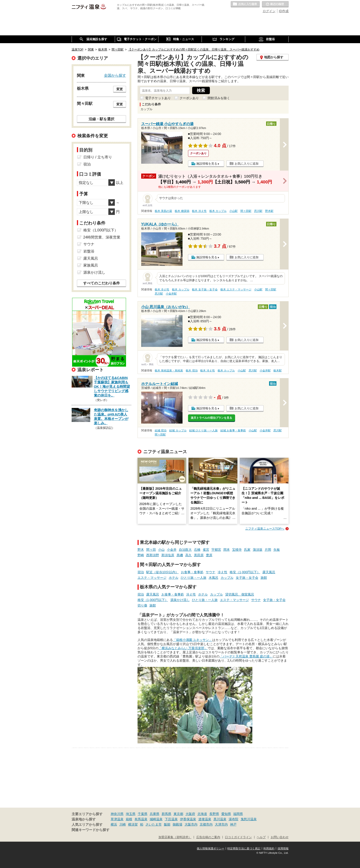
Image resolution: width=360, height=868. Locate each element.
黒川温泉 (220, 819)
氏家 (247, 550)
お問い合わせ (280, 837)
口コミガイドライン (238, 837)
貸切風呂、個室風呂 (240, 594)
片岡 (268, 550)
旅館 (264, 578)
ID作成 (284, 11)
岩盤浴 (89, 251)
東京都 (178, 814)
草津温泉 (117, 819)
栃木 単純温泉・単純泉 (169, 371)
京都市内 (206, 824)
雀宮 (206, 550)
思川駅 (258, 211)
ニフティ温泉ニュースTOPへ (265, 529)
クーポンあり (189, 98)
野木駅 (269, 211)
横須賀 (133, 824)
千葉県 (143, 814)
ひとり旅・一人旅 (194, 578)
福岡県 (238, 814)
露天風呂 (269, 572)
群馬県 (166, 814)
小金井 (172, 550)
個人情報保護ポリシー (211, 848)
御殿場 (177, 824)
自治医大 (185, 550)
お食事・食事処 (192, 572)
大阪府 (190, 814)
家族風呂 (91, 265)
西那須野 (153, 555)
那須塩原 (168, 555)
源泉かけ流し (180, 600)
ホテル (174, 578)
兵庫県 (155, 814)
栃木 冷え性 (199, 211)
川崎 (123, 824)
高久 (188, 555)
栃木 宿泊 (192, 371)
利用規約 (269, 848)
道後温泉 (205, 819)
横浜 (114, 824)
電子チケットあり (158, 98)
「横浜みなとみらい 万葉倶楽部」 (183, 648)
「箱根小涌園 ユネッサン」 (193, 640)
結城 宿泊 (161, 430)
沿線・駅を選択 (101, 119)
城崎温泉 (156, 819)
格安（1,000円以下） (245, 572)
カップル (227, 578)
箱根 (129, 819)
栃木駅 (278, 371)
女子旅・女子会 (247, 578)
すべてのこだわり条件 (101, 283)
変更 (120, 89)
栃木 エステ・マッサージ (236, 289)
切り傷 (142, 605)
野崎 (141, 555)
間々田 (151, 550)
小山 (161, 550)
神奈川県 (117, 814)
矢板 (277, 550)
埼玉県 (131, 814)
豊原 (209, 555)
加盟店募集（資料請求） (175, 837)
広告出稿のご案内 (208, 837)
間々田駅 (246, 211)
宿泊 (141, 572)
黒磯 (180, 555)
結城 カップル (178, 430)
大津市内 (221, 824)
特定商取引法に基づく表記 (244, 848)
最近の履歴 (275, 4)
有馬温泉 (141, 819)
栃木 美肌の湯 (163, 211)
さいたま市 (154, 824)
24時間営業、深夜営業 (102, 237)
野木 (141, 550)
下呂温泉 (171, 819)
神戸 (233, 824)
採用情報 (283, 848)
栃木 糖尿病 (182, 211)
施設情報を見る (207, 164)
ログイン (269, 11)
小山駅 (233, 211)
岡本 (227, 550)
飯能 (167, 824)
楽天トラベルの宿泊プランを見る (211, 418)
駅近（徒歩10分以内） (163, 572)
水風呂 (214, 578)
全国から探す (115, 75)
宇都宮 (216, 550)
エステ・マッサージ (152, 578)
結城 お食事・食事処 (233, 430)
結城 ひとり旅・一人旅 (203, 430)
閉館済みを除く (219, 98)
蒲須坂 (258, 550)
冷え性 (222, 572)
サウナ (211, 572)
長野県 (214, 814)
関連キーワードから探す (91, 830)
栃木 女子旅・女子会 (205, 289)
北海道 (202, 814)
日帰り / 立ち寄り (98, 157)
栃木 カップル (218, 211)
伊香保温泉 (188, 819)
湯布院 (233, 819)
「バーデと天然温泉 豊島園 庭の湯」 (246, 656)
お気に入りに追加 (247, 164)
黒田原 (199, 555)
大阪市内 (191, 824)
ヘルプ (261, 837)
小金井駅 (171, 294)
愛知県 (226, 814)
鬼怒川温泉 (249, 819)
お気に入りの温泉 (245, 4)
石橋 (197, 550)
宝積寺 (237, 550)
